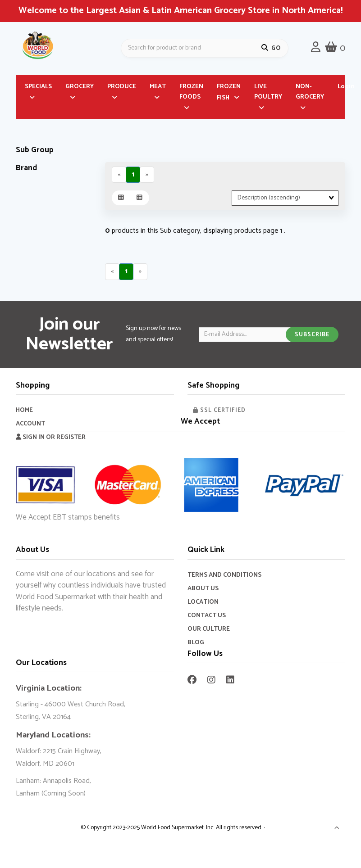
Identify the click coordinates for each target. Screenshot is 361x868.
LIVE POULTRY (268, 93)
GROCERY (80, 88)
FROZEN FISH (229, 94)
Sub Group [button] (35, 151)
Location (203, 603)
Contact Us (207, 617)
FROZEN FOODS (191, 93)
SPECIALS (38, 88)
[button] (337, 830)
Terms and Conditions (224, 576)
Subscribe (312, 336)
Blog (196, 644)
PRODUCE (122, 88)
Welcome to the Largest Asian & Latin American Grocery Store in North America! (180, 11)
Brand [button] (27, 169)
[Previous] (119, 176)
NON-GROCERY (310, 93)
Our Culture (209, 630)
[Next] (147, 176)
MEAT (158, 88)
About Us (203, 590)
